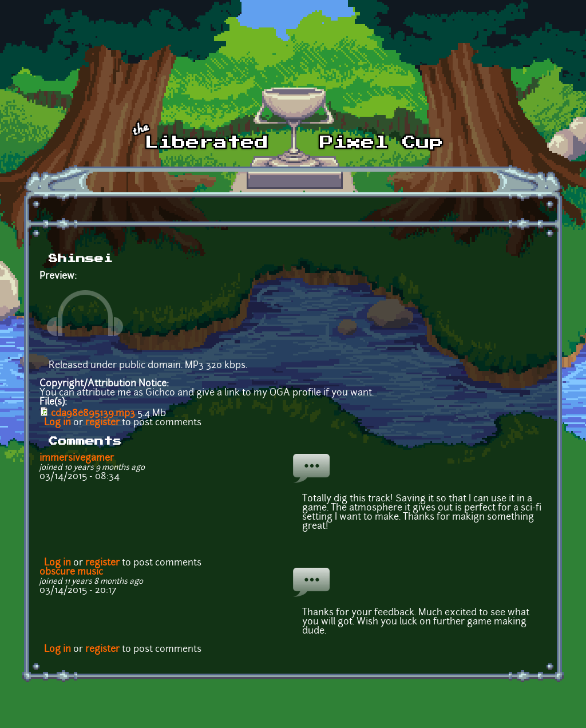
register (102, 423)
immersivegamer (77, 458)
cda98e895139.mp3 (93, 414)
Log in (58, 423)
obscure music (71, 572)
